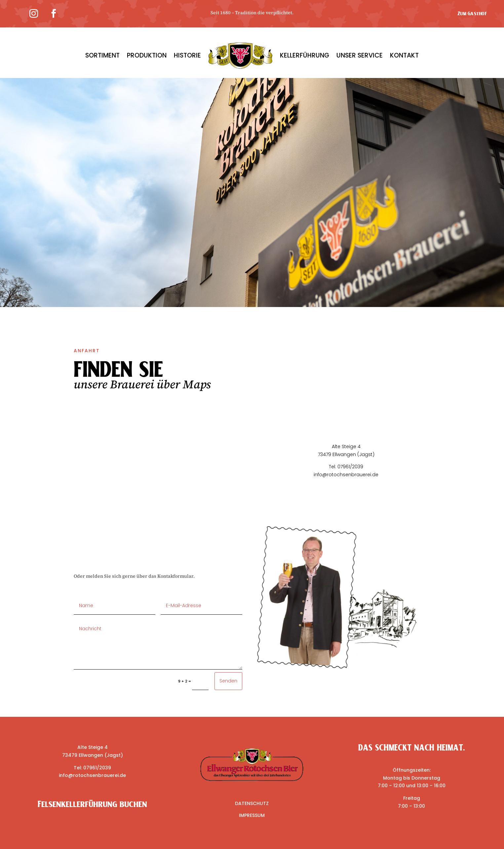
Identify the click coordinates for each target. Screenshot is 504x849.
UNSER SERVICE (360, 55)
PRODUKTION (147, 55)
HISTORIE (187, 55)
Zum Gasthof (472, 14)
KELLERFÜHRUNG (305, 55)
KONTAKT (404, 55)
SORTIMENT (102, 55)
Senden (228, 681)
